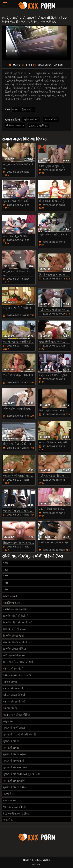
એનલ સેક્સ (10, 682)
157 (5, 576)
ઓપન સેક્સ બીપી (13, 688)
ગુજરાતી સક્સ (11, 741)
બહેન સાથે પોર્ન (31, 119)
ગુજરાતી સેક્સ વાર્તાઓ (15, 767)
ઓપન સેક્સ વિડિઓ (14, 695)
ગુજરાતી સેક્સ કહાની (15, 754)
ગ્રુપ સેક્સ (9, 794)
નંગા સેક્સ (9, 820)
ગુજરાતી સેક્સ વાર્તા (14, 761)
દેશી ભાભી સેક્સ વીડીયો (16, 814)
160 (5, 583)
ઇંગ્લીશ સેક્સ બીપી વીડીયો (18, 642)
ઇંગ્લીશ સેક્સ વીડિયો (15, 649)
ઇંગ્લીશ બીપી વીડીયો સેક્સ (18, 616)
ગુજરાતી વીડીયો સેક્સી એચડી (19, 734)
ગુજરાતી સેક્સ (11, 748)
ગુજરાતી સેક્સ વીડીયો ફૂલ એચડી (21, 774)
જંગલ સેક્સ (10, 800)
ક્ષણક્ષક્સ (8, 721)
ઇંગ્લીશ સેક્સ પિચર (14, 636)
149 (5, 563)
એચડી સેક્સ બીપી (13, 669)
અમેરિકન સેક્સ (12, 603)
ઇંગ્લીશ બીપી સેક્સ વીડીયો (18, 622)
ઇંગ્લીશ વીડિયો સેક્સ (15, 629)
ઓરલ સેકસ (10, 708)
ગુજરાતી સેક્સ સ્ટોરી (14, 781)
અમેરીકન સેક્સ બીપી (15, 609)
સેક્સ (29, 860)
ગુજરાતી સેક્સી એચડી (15, 787)
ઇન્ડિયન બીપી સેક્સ (14, 655)
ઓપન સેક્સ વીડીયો (14, 702)
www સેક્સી (10, 596)
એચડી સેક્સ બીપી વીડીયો (17, 675)
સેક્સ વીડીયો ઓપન (23, 109)
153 (5, 570)
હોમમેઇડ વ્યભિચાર (38, 126)
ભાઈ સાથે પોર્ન (51, 119)
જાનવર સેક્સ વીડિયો (15, 807)
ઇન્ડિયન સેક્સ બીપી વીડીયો (18, 662)
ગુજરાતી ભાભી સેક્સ (14, 728)
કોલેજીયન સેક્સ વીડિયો (17, 715)
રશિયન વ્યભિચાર (15, 125)
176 (5, 590)
